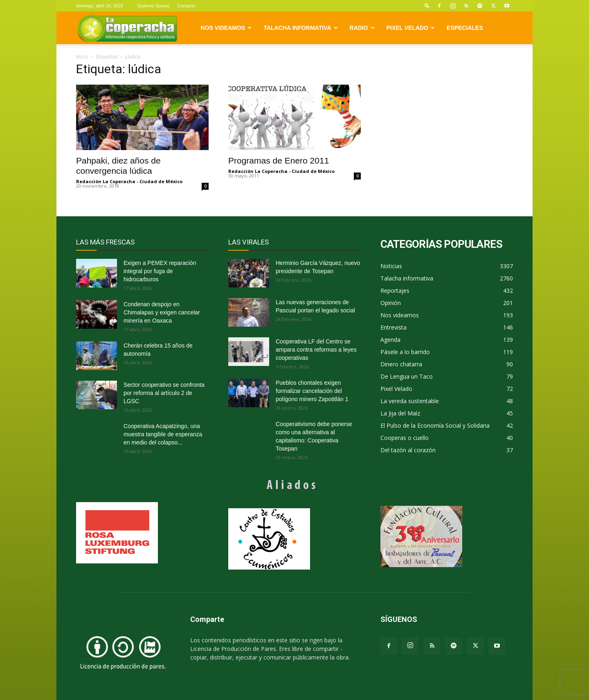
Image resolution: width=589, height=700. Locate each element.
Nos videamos (226, 28)
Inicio (82, 57)
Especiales (465, 28)
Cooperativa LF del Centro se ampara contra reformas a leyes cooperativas (316, 350)
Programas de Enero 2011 (279, 160)
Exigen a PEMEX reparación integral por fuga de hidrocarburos (160, 271)
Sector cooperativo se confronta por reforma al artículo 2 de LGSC (164, 393)
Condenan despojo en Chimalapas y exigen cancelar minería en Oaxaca (162, 312)
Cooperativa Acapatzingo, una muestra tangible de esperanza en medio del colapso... (163, 434)
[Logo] (127, 28)
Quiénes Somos (153, 6)
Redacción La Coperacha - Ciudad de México (129, 181)
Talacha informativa (300, 28)
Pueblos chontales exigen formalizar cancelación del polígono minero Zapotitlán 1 (312, 391)
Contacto (186, 6)
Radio (362, 28)
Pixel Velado (411, 28)
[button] (427, 6)
